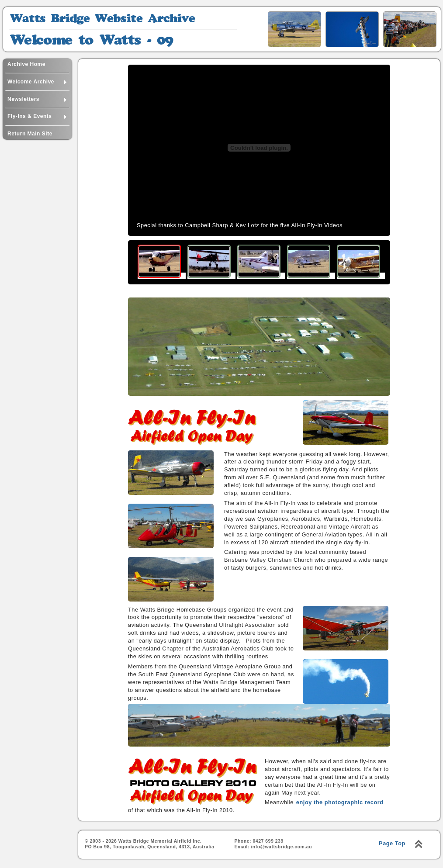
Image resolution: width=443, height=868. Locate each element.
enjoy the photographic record (340, 802)
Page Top (392, 843)
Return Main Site (30, 134)
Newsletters (37, 98)
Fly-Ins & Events (37, 115)
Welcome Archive (37, 81)
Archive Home (26, 64)
